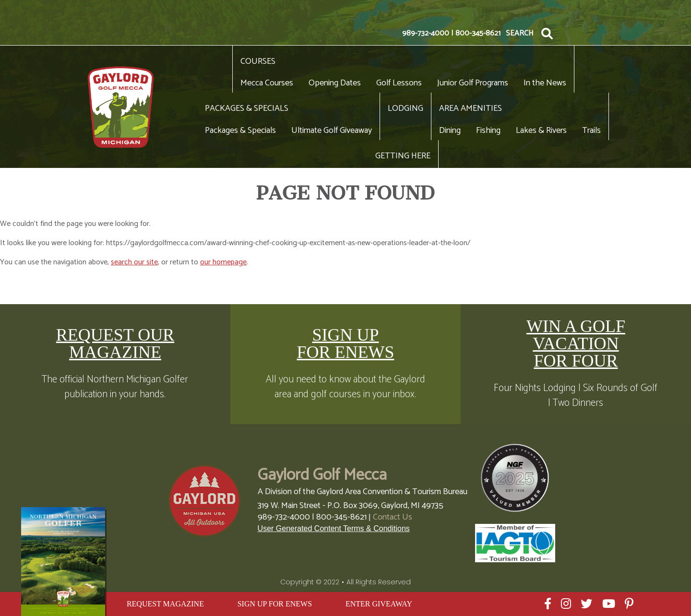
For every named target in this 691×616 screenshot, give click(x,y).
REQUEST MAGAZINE (165, 604)
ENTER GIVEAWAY (379, 604)
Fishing (488, 130)
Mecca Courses (267, 83)
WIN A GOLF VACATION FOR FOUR (576, 344)
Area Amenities (471, 108)
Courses (258, 61)
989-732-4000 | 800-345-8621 (451, 34)
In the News (545, 83)
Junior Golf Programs (473, 83)
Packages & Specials (247, 108)
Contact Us (393, 517)
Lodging (405, 108)
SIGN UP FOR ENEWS (345, 344)
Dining (450, 130)
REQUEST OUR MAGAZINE (115, 344)
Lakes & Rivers (541, 130)
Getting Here (403, 156)
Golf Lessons (399, 83)
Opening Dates (335, 83)
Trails (591, 130)
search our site (134, 262)
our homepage (223, 262)
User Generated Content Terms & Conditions (334, 528)
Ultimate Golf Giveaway (332, 130)
